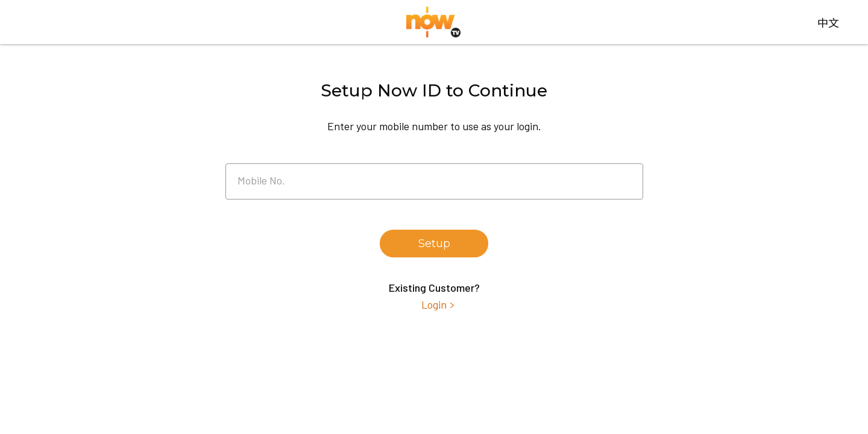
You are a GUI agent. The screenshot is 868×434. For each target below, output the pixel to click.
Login (434, 304)
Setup (434, 244)
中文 (828, 22)
